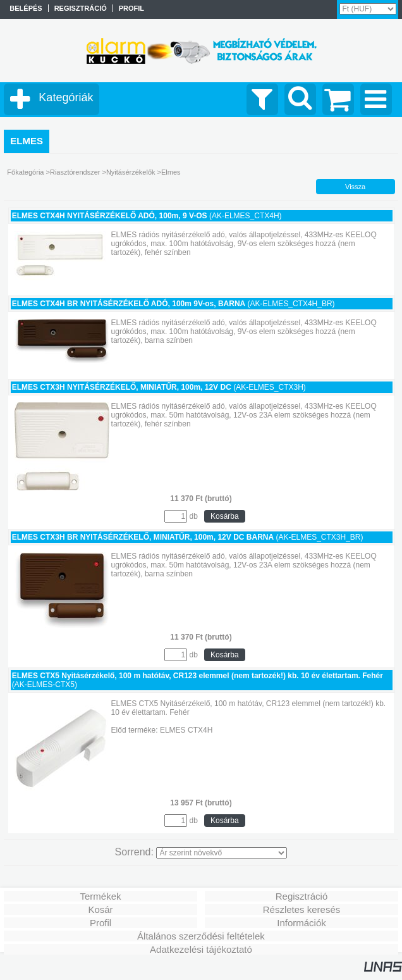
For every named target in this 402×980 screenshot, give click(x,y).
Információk (301, 923)
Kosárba (225, 516)
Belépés (26, 8)
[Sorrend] (222, 853)
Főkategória (25, 172)
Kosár (100, 909)
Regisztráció (302, 896)
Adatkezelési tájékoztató (201, 949)
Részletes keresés (302, 909)
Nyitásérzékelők (131, 172)
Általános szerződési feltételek (201, 936)
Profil (100, 923)
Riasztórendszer (75, 172)
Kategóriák (66, 97)
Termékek (100, 896)
